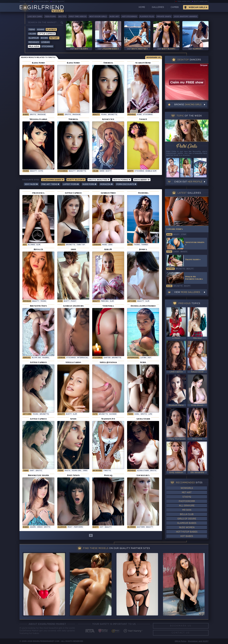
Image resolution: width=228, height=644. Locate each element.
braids (184, 252)
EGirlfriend (42, 8)
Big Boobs (97, 471)
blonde (31, 245)
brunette (113, 115)
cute (40, 171)
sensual (27, 358)
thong (137, 245)
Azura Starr (143, 471)
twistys (107, 471)
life (150, 414)
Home (142, 7)
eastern (141, 527)
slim (38, 245)
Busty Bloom (58, 2)
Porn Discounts (126, 184)
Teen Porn (50, 17)
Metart (54, 38)
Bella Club (187, 514)
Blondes (132, 527)
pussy (73, 301)
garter (107, 358)
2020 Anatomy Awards (186, 17)
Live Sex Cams (35, 17)
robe (139, 115)
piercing (105, 301)
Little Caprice (47, 34)
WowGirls (187, 488)
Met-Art (187, 493)
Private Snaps (164, 17)
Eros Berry (142, 180)
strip (184, 235)
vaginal (46, 358)
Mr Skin (187, 510)
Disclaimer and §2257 (198, 641)
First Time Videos (78, 17)
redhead (132, 115)
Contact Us (181, 633)
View (187, 292)
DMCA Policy (181, 641)
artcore (132, 301)
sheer (176, 252)
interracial (83, 358)
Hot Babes (187, 536)
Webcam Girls (197, 7)
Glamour (34, 38)
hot (25, 245)
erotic (33, 115)
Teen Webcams (184, 2)
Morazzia (106, 184)
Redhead (132, 471)
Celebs (32, 34)
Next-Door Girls (98, 17)
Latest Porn (71, 184)
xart (32, 471)
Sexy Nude (31, 184)
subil (137, 414)
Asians (41, 30)
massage (42, 115)
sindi (85, 471)
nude (104, 245)
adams (33, 527)
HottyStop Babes (187, 532)
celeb (95, 171)
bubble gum (151, 171)
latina (143, 358)
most (70, 527)
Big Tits (62, 17)
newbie (170, 269)
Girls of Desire (187, 519)
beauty (96, 115)
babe (169, 235)
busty (108, 171)
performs (78, 527)
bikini (102, 171)
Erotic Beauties (99, 180)
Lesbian (45, 42)
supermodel (133, 358)
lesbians (97, 245)
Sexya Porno (122, 180)
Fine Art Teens (50, 184)
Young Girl (77, 471)
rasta (67, 471)
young (104, 115)
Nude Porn (89, 184)
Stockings (47, 47)
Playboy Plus (147, 17)
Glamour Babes (187, 523)
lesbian (61, 358)
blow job (36, 358)
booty (176, 235)
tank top (81, 245)
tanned (145, 245)
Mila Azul (34, 47)
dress (40, 527)
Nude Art (114, 17)
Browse (188, 105)
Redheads (34, 42)
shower (113, 414)
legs (110, 245)
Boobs (44, 38)
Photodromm (187, 501)
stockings (148, 115)
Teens (32, 30)
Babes (26, 115)
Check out (188, 182)
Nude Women (187, 528)
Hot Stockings (129, 17)
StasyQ (187, 497)
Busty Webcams (201, 2)
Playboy (51, 30)
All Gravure (187, 506)
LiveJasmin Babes (41, 2)
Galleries (158, 7)
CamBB (175, 7)
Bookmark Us (154, 58)
